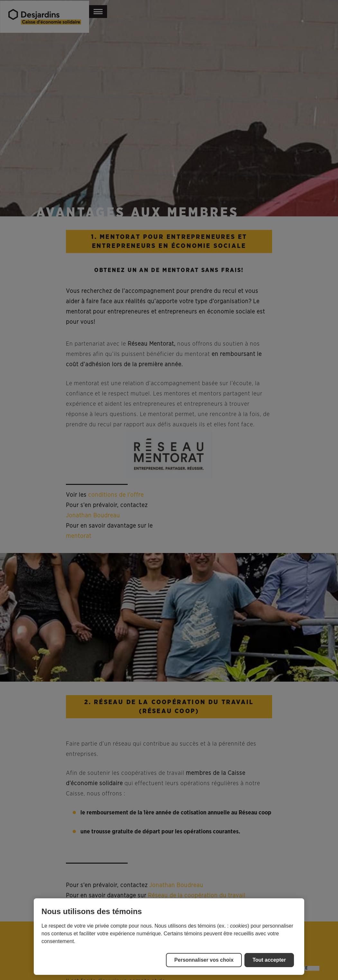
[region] (169, 937)
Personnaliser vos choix (204, 960)
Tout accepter (269, 960)
